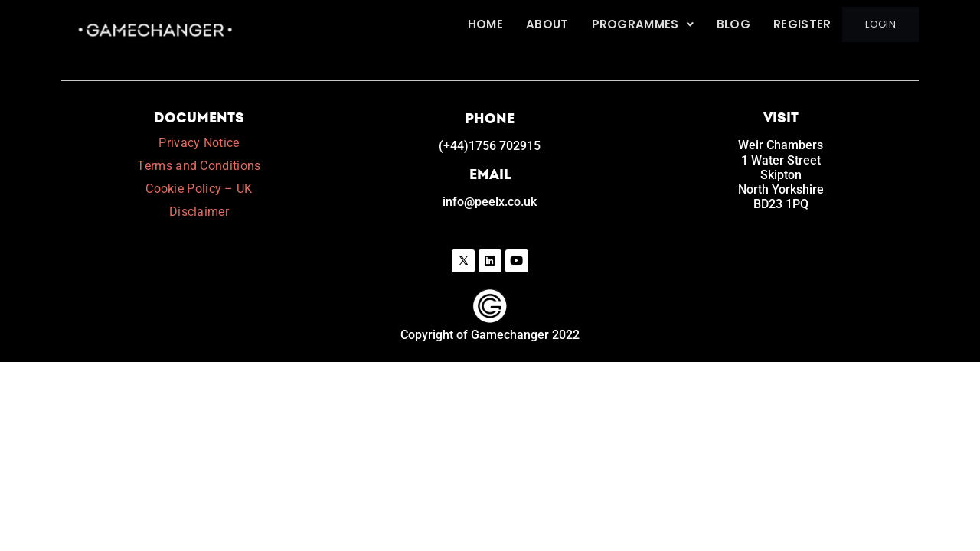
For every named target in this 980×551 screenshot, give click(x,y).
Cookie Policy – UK (199, 189)
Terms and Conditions (199, 166)
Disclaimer (199, 212)
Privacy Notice (199, 143)
